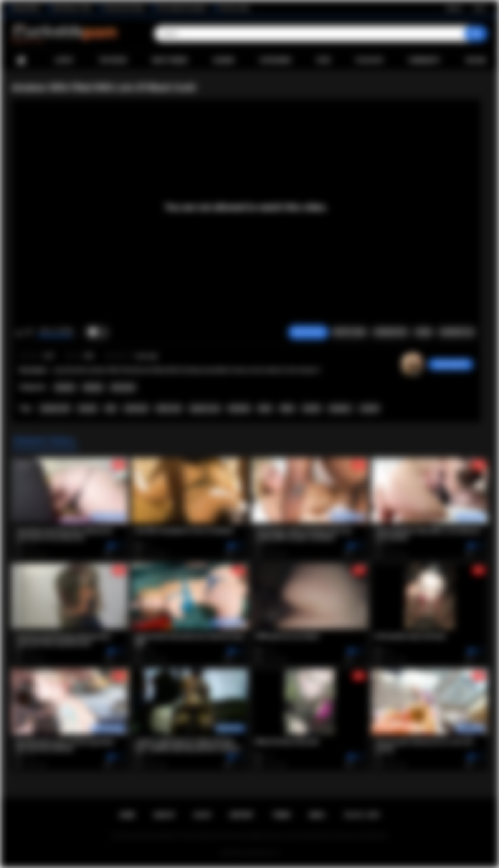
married (88, 408)
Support (241, 815)
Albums (224, 60)
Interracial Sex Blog (124, 8)
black (265, 408)
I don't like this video (29, 332)
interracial (136, 408)
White (287, 408)
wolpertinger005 (451, 364)
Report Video (349, 332)
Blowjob (93, 387)
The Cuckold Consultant (181, 8)
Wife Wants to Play (72, 8)
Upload (476, 60)
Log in (479, 8)
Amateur (65, 387)
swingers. (340, 408)
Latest (64, 60)
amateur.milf (55, 408)
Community (424, 60)
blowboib (239, 408)
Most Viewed (170, 60)
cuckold (369, 408)
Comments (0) (457, 332)
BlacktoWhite (26, 8)
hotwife (312, 408)
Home (21, 60)
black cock (169, 408)
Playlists (369, 60)
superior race (205, 408)
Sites (323, 60)
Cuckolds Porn (259, 853)
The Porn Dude (234, 8)
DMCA (317, 815)
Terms (281, 815)
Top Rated (113, 60)
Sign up (454, 8)
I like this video (19, 332)
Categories (275, 60)
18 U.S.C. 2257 (362, 815)
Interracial (123, 387)
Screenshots (391, 332)
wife (111, 408)
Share (423, 332)
